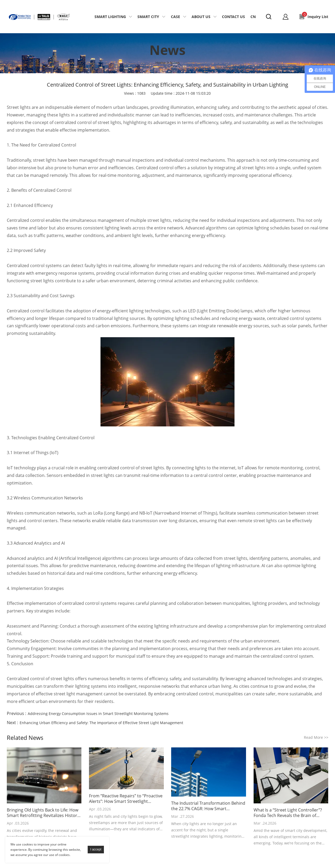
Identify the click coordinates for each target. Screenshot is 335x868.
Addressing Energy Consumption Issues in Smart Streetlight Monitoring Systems (98, 714)
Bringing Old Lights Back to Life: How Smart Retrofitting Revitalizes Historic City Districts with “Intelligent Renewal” (44, 813)
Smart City (148, 17)
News (175, 63)
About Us (201, 17)
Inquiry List (315, 15)
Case (175, 17)
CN (253, 17)
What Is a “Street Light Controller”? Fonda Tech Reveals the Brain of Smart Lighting (288, 813)
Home (161, 63)
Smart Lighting (110, 17)
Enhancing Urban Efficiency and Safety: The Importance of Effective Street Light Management (101, 723)
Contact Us (233, 17)
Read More (316, 737)
